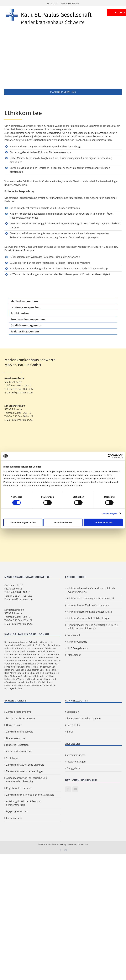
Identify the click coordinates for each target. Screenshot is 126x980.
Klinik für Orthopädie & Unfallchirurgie (88, 618)
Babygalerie (73, 768)
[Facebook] (68, 789)
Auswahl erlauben (63, 522)
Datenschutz (83, 844)
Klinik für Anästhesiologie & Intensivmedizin (91, 598)
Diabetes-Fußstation (17, 745)
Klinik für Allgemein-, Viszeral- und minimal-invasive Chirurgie (91, 590)
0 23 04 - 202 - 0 (22, 617)
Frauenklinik (74, 635)
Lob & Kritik (73, 725)
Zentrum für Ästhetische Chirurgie (25, 765)
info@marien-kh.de (22, 599)
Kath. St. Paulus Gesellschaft (41, 645)
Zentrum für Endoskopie (20, 732)
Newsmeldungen (76, 762)
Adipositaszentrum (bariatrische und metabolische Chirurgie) (27, 780)
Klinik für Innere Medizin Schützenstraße (89, 612)
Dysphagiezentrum (17, 811)
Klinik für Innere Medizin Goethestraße (88, 605)
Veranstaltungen (76, 755)
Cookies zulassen (103, 522)
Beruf (70, 732)
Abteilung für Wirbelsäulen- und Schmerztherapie (24, 803)
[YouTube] (75, 789)
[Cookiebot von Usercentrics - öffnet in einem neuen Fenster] (110, 456)
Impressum (71, 844)
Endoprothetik (14, 818)
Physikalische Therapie (19, 788)
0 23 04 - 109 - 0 (22, 592)
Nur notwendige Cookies (23, 522)
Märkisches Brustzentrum (20, 718)
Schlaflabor (12, 758)
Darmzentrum (14, 725)
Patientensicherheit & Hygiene (84, 718)
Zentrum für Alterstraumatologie (24, 771)
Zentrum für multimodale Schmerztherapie (30, 795)
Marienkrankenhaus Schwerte (52, 844)
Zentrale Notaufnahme (19, 712)
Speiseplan (73, 712)
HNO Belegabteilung (78, 648)
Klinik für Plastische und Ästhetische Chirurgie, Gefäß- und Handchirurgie (93, 627)
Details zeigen (109, 513)
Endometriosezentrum (19, 751)
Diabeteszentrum (16, 738)
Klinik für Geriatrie (77, 642)
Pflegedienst (74, 655)
